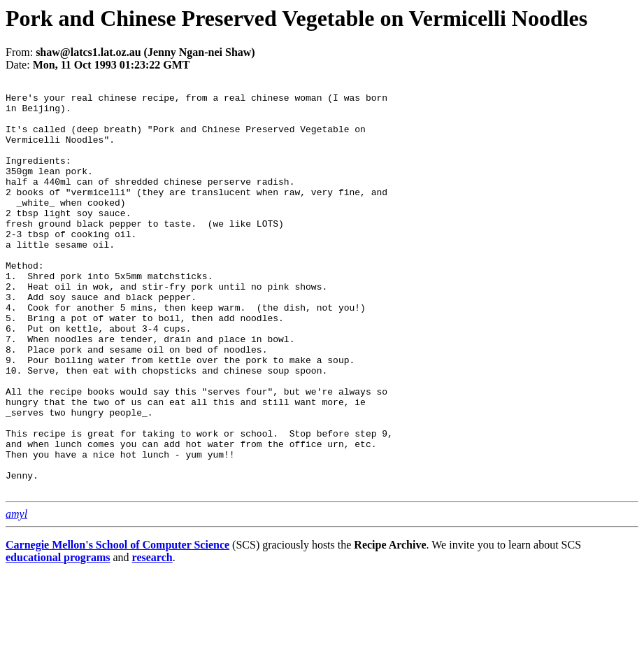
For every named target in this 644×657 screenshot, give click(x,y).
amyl (16, 596)
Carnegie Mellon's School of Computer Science (117, 627)
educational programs (58, 639)
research (152, 639)
